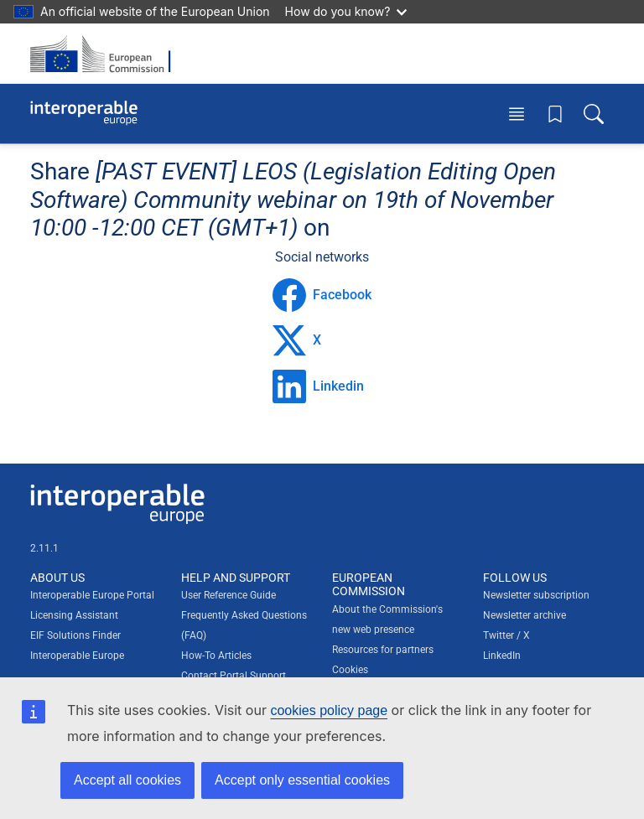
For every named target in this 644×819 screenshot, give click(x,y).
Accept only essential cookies (302, 780)
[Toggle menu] (517, 114)
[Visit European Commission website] (106, 54)
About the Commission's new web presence (387, 619)
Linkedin (318, 386)
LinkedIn (502, 656)
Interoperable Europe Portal (92, 595)
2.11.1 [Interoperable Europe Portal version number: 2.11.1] (44, 548)
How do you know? (346, 11)
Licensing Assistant (74, 615)
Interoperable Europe (77, 656)
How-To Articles (216, 656)
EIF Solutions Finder (75, 635)
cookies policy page (329, 710)
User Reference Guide (229, 595)
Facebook (322, 295)
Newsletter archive (525, 615)
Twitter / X (506, 635)
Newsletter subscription (536, 595)
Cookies (350, 670)
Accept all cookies (127, 780)
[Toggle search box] (594, 114)
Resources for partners (383, 650)
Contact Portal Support (234, 676)
